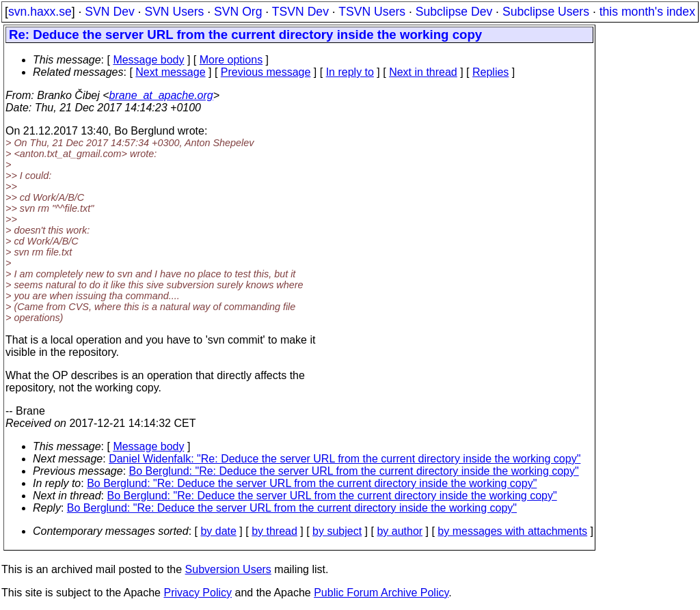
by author (400, 531)
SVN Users (174, 12)
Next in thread (423, 72)
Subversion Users (228, 569)
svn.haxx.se (40, 12)
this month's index (647, 12)
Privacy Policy (198, 593)
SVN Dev (109, 12)
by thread (274, 531)
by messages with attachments (512, 531)
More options (231, 60)
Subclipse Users (546, 12)
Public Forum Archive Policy (381, 593)
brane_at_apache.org (161, 95)
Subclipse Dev (454, 12)
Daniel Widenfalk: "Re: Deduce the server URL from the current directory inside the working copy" (345, 459)
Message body (148, 60)
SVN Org (238, 12)
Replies (490, 72)
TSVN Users (372, 12)
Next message (170, 72)
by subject (337, 531)
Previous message (266, 72)
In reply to (350, 72)
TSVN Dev (300, 12)
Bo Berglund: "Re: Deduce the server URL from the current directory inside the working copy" (354, 471)
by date (218, 531)
